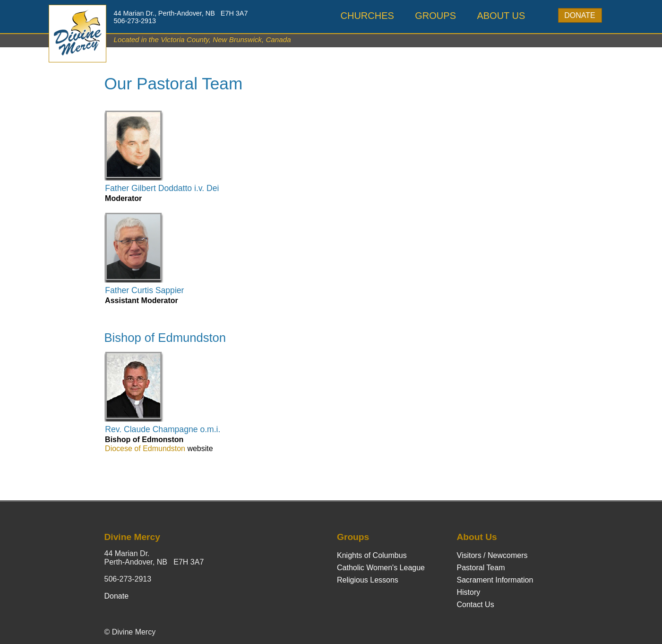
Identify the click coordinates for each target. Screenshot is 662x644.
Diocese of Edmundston (145, 448)
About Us (501, 16)
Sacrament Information (495, 580)
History (469, 592)
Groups (435, 16)
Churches (367, 16)
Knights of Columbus (372, 555)
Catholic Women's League (381, 568)
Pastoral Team (481, 568)
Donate (580, 15)
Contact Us (476, 605)
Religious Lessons (368, 580)
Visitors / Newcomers (492, 555)
